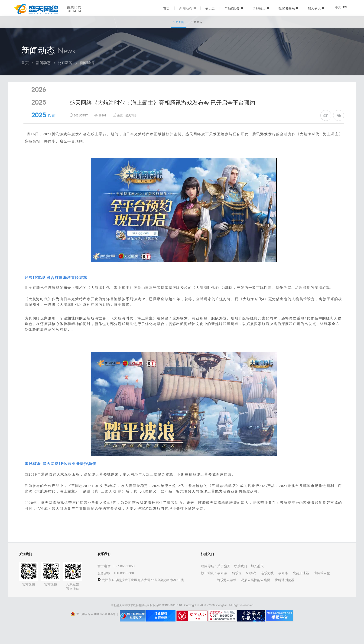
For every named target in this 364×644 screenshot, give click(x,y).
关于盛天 (224, 577)
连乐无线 (267, 584)
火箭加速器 (301, 584)
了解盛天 (261, 8)
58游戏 (251, 584)
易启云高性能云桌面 (256, 591)
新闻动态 (187, 8)
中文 (338, 7)
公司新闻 (179, 22)
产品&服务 (234, 8)
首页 (166, 8)
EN (345, 7)
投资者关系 (288, 8)
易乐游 (222, 584)
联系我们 (240, 577)
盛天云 (210, 8)
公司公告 (197, 22)
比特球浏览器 (285, 591)
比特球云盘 (322, 584)
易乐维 (283, 584)
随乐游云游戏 (227, 591)
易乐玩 (237, 584)
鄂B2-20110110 (172, 617)
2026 (39, 103)
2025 (39, 116)
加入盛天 (316, 8)
